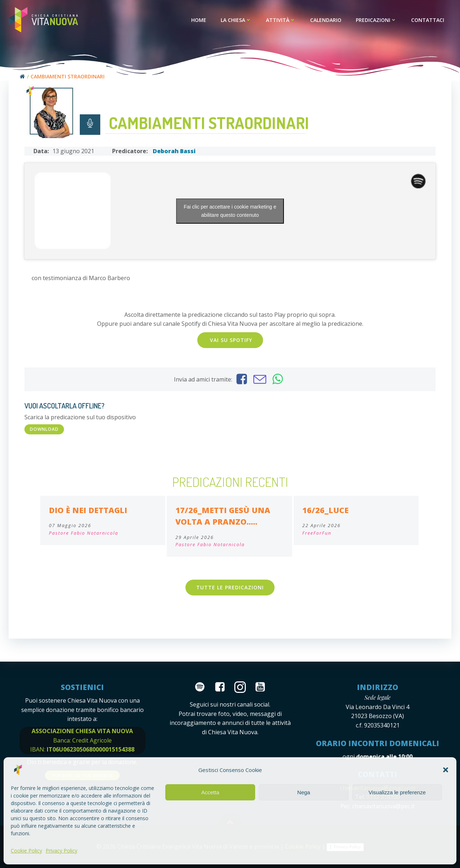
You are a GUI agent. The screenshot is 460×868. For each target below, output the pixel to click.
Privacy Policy (61, 851)
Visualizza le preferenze (397, 792)
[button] (446, 770)
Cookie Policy (26, 851)
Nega (304, 792)
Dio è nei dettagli (88, 510)
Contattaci (428, 20)
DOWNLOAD (44, 429)
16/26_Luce (325, 510)
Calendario (326, 20)
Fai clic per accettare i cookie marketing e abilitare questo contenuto (230, 211)
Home (199, 20)
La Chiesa (236, 20)
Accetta (210, 792)
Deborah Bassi (174, 151)
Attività (281, 20)
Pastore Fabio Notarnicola (84, 533)
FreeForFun (317, 533)
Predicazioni (376, 20)
